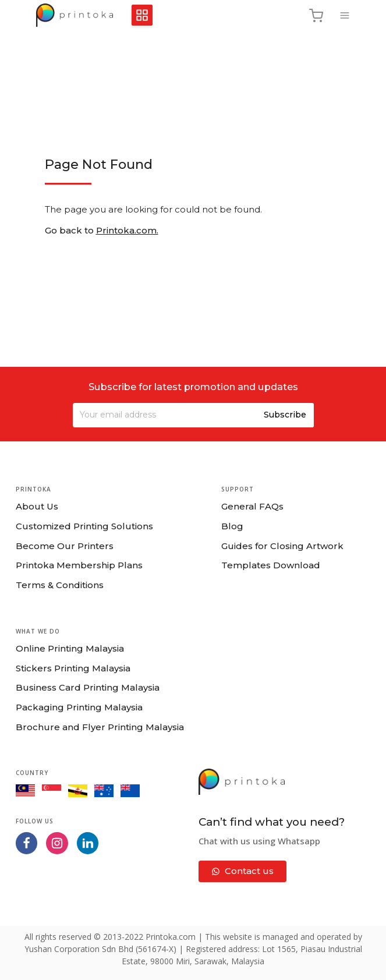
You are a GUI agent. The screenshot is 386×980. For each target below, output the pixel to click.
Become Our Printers (65, 546)
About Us (37, 506)
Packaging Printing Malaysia (79, 707)
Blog (232, 526)
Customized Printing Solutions (84, 526)
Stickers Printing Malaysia (73, 668)
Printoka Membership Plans (79, 565)
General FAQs (252, 506)
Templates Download (271, 565)
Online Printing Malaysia (70, 648)
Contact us (242, 871)
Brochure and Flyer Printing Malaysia (100, 727)
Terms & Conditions (60, 585)
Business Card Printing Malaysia (88, 687)
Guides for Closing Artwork (282, 546)
